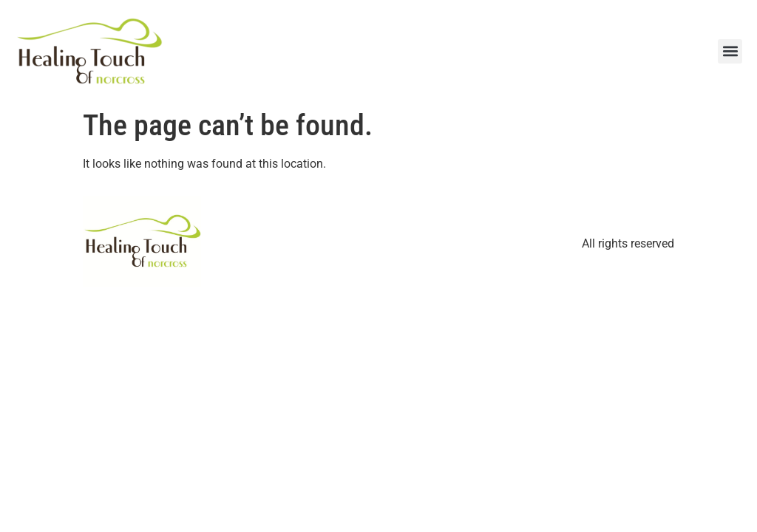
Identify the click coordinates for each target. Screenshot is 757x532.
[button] (730, 51)
